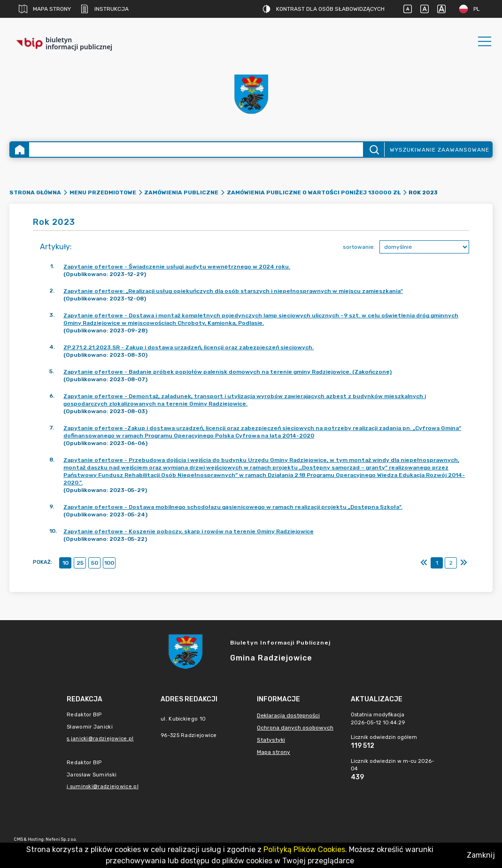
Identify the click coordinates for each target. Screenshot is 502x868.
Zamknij (481, 855)
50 (95, 563)
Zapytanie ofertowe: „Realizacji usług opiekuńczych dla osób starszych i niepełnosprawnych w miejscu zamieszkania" (233, 291)
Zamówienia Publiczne (181, 192)
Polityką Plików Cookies (304, 849)
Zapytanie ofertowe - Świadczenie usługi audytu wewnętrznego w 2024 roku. (177, 267)
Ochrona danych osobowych (295, 728)
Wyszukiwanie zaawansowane (440, 150)
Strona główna (35, 192)
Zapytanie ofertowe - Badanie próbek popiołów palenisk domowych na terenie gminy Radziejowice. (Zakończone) (228, 372)
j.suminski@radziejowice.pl (103, 787)
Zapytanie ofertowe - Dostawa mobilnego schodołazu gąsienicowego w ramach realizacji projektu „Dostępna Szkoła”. (233, 507)
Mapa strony (45, 9)
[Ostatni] (463, 563)
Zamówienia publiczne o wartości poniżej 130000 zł (314, 192)
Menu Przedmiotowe (103, 192)
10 (66, 563)
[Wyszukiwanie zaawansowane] (196, 150)
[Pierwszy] (424, 563)
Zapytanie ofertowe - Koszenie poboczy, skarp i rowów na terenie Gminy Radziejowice (189, 531)
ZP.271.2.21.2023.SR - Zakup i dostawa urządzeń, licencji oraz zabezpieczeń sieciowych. (189, 347)
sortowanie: (359, 247)
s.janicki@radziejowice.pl (100, 739)
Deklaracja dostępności (288, 715)
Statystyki (271, 740)
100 (109, 563)
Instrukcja (104, 9)
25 (80, 563)
